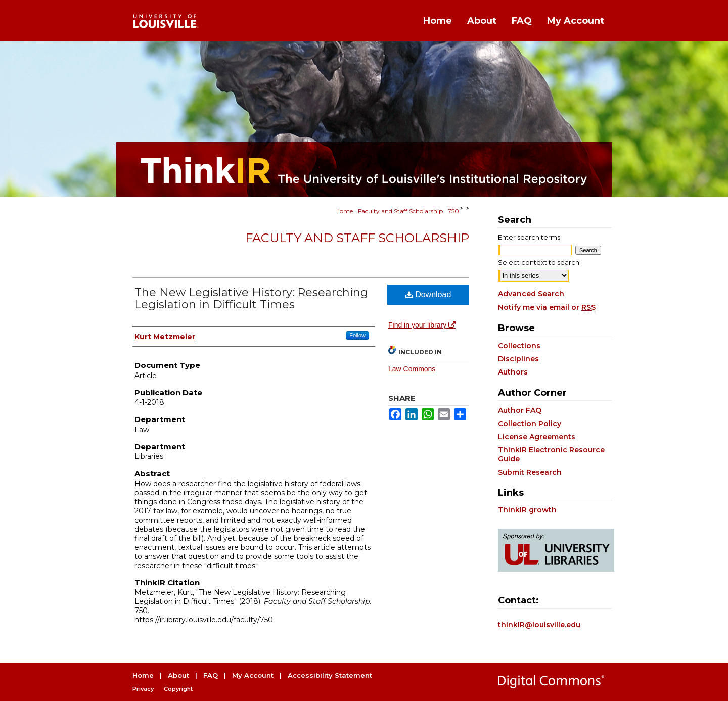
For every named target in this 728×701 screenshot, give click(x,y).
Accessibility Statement (330, 675)
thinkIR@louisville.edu (539, 625)
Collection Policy (530, 424)
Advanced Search (531, 294)
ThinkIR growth (527, 510)
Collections (519, 346)
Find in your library (422, 325)
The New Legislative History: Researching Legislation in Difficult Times (251, 298)
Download (428, 294)
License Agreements (537, 437)
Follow (357, 335)
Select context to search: (539, 262)
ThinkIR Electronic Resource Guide (551, 454)
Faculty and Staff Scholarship (400, 211)
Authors (513, 372)
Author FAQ (520, 410)
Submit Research (530, 472)
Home (344, 211)
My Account (253, 675)
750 (453, 211)
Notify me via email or (547, 307)
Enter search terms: (530, 237)
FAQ (211, 675)
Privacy (143, 689)
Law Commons (412, 369)
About (178, 675)
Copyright (178, 689)
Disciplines (518, 359)
